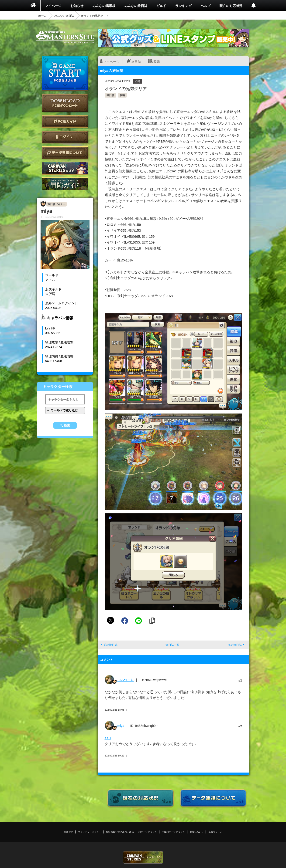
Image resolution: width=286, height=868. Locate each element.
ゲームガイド (65, 184)
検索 (67, 425)
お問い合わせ (197, 832)
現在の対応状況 (231, 6)
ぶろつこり (126, 680)
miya (121, 726)
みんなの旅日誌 (136, 6)
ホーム (42, 16)
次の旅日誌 (235, 645)
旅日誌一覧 (172, 645)
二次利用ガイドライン (173, 832)
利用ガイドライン (148, 832)
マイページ (53, 6)
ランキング (183, 6)
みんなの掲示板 (104, 6)
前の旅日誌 (110, 645)
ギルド (161, 6)
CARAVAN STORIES (143, 857)
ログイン (65, 137)
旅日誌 (136, 61)
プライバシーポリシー (90, 832)
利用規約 (69, 832)
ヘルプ (206, 6)
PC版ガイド (65, 121)
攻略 (122, 95)
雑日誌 (110, 95)
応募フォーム (215, 832)
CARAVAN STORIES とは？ (65, 168)
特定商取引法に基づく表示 (120, 832)
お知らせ (77, 6)
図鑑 (157, 61)
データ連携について (65, 153)
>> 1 (108, 738)
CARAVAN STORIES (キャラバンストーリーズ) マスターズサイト (65, 37)
